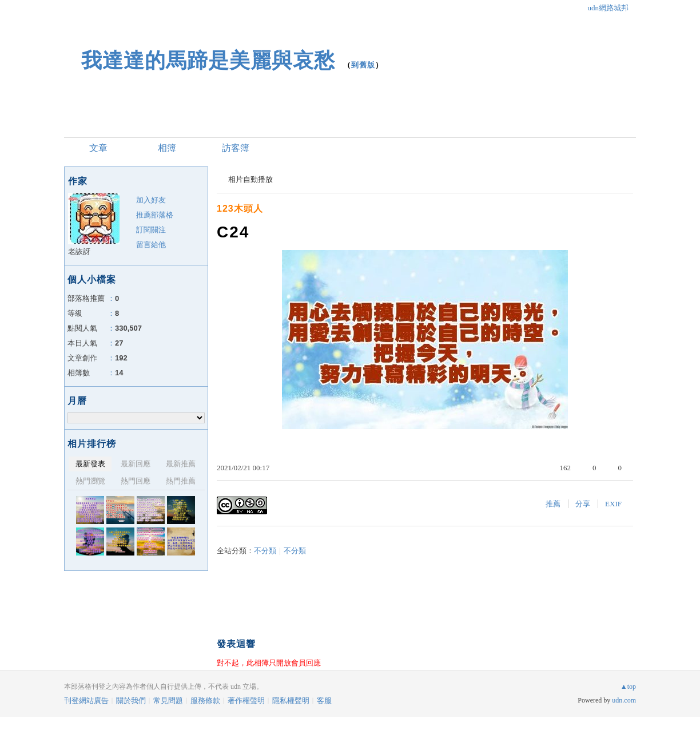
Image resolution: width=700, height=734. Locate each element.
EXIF (613, 504)
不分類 (265, 551)
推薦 (553, 504)
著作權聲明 (246, 701)
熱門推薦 (181, 481)
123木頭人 (240, 209)
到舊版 (363, 65)
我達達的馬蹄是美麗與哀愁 (208, 60)
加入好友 (151, 200)
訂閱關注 (151, 230)
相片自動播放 (250, 179)
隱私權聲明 (291, 701)
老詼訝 (79, 251)
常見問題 (168, 701)
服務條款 (205, 701)
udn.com (624, 700)
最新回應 (136, 464)
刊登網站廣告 (86, 701)
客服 (324, 701)
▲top (628, 687)
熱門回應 (136, 481)
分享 (583, 504)
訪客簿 (236, 148)
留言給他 (151, 245)
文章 (98, 148)
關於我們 (131, 701)
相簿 (167, 148)
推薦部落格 (155, 215)
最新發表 (90, 464)
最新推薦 (181, 464)
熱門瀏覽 (90, 481)
